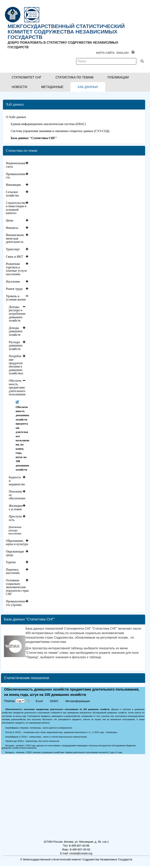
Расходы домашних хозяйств (16, 345)
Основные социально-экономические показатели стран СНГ (17, 587)
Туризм (11, 562)
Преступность (15, 518)
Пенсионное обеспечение (17, 495)
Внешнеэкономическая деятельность (15, 238)
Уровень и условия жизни (16, 298)
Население (13, 282)
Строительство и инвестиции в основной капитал (16, 208)
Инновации (13, 185)
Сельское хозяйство (12, 194)
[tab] (18, 165)
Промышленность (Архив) (16, 603)
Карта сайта (105, 53)
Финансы (12, 228)
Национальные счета (16, 165)
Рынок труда (14, 289)
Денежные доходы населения (15, 530)
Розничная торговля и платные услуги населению (16, 269)
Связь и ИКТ (14, 257)
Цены (10, 220)
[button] (27, 77)
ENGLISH (123, 53)
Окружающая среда (15, 553)
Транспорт (13, 249)
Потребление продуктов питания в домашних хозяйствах (16, 365)
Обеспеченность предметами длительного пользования (17, 387)
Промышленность (16, 176)
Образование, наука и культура (17, 542)
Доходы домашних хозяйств (16, 331)
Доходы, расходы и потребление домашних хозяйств (17, 314)
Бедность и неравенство (17, 481)
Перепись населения (13, 571)
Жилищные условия (16, 507)
